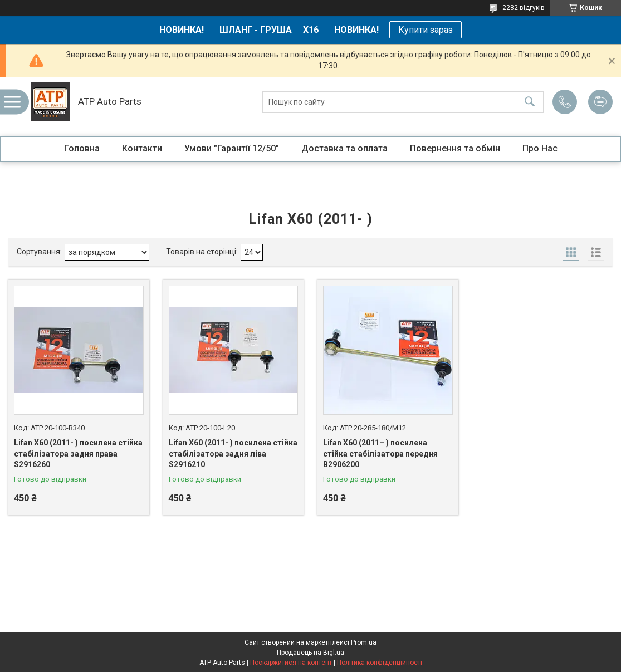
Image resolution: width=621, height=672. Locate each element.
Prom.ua (364, 642)
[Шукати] (530, 102)
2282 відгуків (524, 8)
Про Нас (540, 148)
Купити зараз (426, 30)
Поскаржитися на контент (291, 663)
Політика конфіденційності (380, 663)
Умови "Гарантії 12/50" (232, 148)
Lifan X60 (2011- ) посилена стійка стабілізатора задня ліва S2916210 (233, 453)
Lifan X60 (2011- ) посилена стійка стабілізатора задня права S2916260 (78, 453)
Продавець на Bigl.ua (310, 653)
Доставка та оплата (344, 148)
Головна (82, 148)
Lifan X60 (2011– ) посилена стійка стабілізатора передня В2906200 (380, 453)
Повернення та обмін (455, 148)
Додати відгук (600, 102)
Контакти (142, 148)
